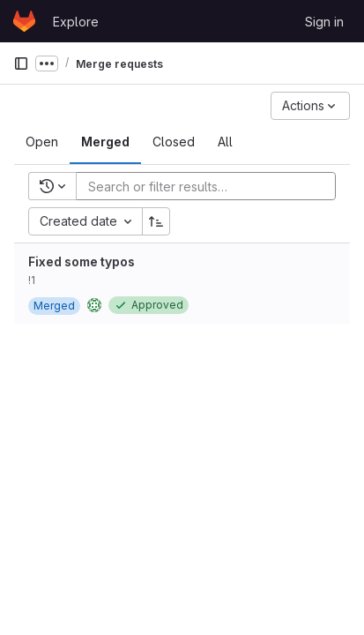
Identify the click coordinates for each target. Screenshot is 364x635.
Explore (76, 22)
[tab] (42, 142)
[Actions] (310, 106)
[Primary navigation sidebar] (21, 63)
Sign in (324, 22)
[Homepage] (24, 21)
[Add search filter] (211, 186)
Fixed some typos (82, 261)
